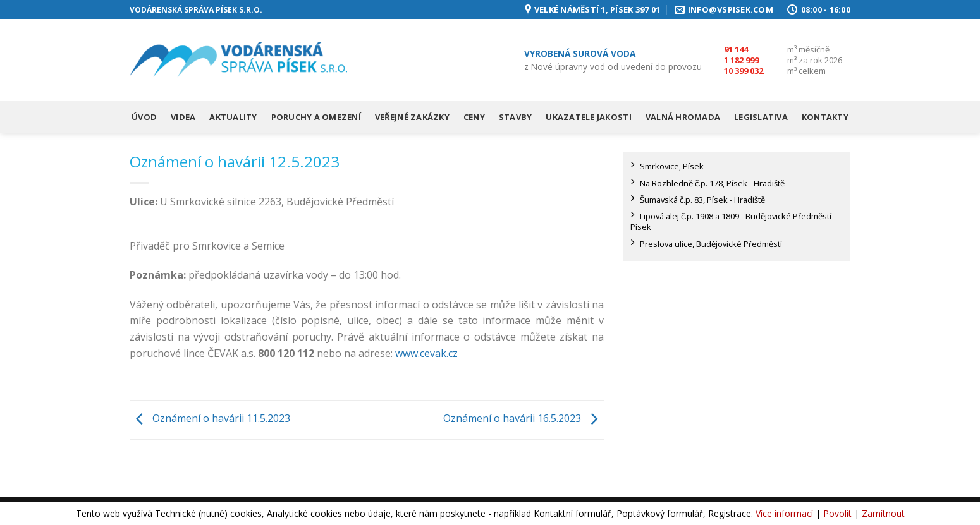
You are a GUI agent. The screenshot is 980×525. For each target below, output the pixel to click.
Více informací (784, 513)
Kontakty (825, 117)
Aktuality (233, 117)
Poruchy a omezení (316, 117)
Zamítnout (883, 513)
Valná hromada (683, 117)
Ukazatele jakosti (588, 117)
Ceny (474, 117)
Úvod (144, 117)
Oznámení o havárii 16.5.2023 (524, 419)
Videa (183, 117)
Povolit (837, 513)
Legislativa (761, 117)
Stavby (516, 117)
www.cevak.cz (426, 353)
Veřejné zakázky (412, 117)
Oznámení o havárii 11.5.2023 (210, 419)
